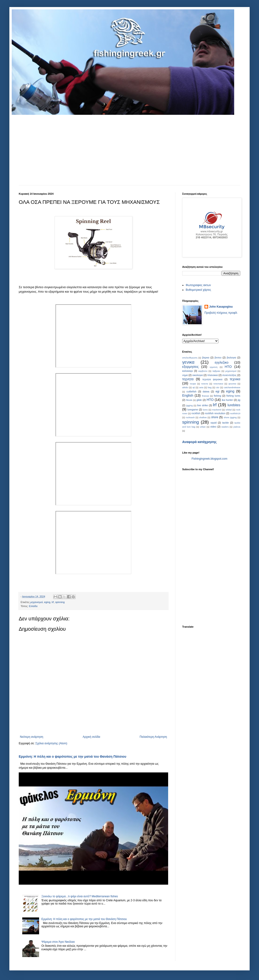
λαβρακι (216, 371)
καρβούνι (203, 371)
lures (205, 410)
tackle (226, 423)
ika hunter (227, 400)
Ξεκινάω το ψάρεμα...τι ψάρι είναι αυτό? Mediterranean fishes (80, 896)
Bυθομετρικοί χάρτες (198, 290)
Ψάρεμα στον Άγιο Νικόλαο (58, 942)
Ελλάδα (33, 606)
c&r (218, 387)
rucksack (190, 417)
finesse (205, 396)
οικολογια (198, 375)
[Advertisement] (129, 150)
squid (214, 423)
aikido (185, 387)
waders (225, 427)
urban (203, 427)
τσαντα (205, 384)
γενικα (188, 362)
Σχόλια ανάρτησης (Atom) (51, 743)
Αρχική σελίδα (91, 737)
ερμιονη (214, 367)
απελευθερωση (190, 358)
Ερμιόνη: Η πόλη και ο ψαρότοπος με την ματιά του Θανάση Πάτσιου (72, 756)
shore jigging (230, 417)
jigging (189, 405)
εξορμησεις (190, 367)
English (188, 395)
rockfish (196, 413)
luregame (193, 410)
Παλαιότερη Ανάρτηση (153, 737)
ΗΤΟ (228, 367)
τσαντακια (218, 384)
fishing (217, 396)
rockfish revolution (215, 413)
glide (199, 400)
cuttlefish (191, 391)
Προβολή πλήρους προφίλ (221, 313)
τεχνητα (188, 379)
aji (194, 387)
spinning (60, 602)
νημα (185, 375)
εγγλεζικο (222, 362)
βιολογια (231, 358)
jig (239, 400)
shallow (203, 417)
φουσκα (232, 384)
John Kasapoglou (221, 307)
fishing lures (233, 396)
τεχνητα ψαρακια (212, 379)
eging (47, 602)
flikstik (189, 400)
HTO (210, 400)
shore (215, 417)
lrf (53, 602)
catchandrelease (232, 387)
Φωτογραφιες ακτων (198, 285)
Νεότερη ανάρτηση (31, 737)
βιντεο (218, 358)
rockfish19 (235, 413)
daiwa (206, 391)
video (213, 427)
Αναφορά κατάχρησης (199, 442)
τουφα (193, 384)
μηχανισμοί (36, 602)
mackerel (217, 410)
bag (210, 387)
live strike (203, 405)
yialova (237, 427)
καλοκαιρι (187, 371)
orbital (229, 410)
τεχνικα (235, 379)
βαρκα (206, 358)
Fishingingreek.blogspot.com (209, 459)
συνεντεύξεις (229, 375)
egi (218, 391)
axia (201, 387)
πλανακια (213, 375)
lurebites (234, 405)
